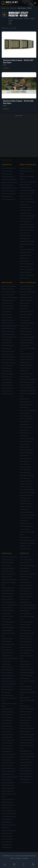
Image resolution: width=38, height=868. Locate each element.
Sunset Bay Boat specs (8, 799)
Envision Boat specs (25, 368)
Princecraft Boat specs (26, 441)
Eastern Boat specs (7, 317)
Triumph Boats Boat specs (9, 816)
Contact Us (18, 858)
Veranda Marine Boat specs (9, 825)
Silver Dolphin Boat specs (27, 740)
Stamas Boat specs (7, 391)
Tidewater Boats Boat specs (9, 813)
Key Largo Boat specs (8, 653)
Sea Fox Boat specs (25, 464)
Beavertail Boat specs (26, 588)
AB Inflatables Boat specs (27, 286)
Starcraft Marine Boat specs (28, 492)
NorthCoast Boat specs (26, 427)
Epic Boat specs (24, 371)
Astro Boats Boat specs (8, 568)
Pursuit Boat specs (7, 371)
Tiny (8, 8)
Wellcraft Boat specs (26, 272)
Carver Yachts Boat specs (27, 193)
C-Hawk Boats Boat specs (27, 323)
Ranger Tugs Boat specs (27, 450)
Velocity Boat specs (25, 537)
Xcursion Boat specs (7, 839)
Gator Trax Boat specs (26, 639)
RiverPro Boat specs (26, 726)
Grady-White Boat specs (8, 334)
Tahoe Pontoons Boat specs (28, 515)
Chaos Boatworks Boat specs (28, 608)
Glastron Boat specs (25, 376)
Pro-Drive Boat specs (26, 717)
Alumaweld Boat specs (8, 562)
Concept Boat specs (7, 303)
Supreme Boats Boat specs (27, 757)
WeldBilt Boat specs (25, 779)
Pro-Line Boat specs (7, 365)
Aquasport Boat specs (26, 300)
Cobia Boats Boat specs (26, 343)
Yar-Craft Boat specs (26, 782)
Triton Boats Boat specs (26, 526)
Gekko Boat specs (7, 641)
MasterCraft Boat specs (8, 351)
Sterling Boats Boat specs (27, 754)
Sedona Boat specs (7, 751)
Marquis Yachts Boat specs (9, 179)
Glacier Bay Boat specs (8, 331)
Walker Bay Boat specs (26, 771)
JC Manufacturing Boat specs (28, 391)
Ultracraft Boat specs (26, 768)
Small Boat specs (7, 553)
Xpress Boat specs (7, 842)
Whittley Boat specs (25, 546)
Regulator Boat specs (8, 374)
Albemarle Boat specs (26, 168)
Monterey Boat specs (7, 354)
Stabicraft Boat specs (26, 487)
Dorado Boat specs (7, 314)
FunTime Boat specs (26, 221)
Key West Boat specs (26, 402)
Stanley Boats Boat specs (27, 489)
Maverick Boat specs (7, 673)
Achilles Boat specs (25, 557)
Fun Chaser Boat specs (8, 627)
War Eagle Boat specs (26, 774)
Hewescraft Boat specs (26, 385)
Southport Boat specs (26, 481)
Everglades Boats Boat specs (10, 326)
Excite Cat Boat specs (26, 207)
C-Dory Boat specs (25, 320)
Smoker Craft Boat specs (9, 771)
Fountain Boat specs (26, 213)
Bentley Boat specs (7, 577)
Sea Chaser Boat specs (8, 740)
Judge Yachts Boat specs (27, 227)
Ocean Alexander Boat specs (10, 188)
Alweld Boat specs (25, 571)
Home (3, 8)
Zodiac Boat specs (7, 847)
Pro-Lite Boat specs (7, 717)
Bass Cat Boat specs (26, 582)
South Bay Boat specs (8, 774)
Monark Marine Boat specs (9, 684)
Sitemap (25, 858)
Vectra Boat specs (7, 822)
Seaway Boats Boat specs (27, 475)
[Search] (14, 865)
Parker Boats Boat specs (8, 362)
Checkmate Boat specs (26, 340)
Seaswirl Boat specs (7, 382)
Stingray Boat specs (25, 498)
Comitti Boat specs (25, 345)
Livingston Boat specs (26, 675)
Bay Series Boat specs (26, 585)
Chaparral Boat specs (26, 196)
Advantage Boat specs (26, 289)
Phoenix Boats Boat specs (27, 709)
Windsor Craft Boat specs (27, 275)
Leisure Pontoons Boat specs (10, 658)
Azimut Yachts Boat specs (9, 168)
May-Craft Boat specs (26, 416)
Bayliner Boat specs (25, 185)
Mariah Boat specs (25, 413)
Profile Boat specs (25, 444)
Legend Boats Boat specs (27, 673)
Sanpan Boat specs (25, 461)
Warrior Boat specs (7, 833)
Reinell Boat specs (7, 726)
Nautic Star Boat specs (8, 689)
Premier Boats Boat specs (27, 439)
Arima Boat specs (6, 565)
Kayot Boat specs (25, 399)
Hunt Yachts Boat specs (8, 177)
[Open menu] (35, 3)
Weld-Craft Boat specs (26, 776)
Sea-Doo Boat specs (7, 746)
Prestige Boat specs (25, 252)
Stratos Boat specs (7, 780)
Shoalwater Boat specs (26, 737)
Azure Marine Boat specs (27, 311)
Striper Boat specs (25, 501)
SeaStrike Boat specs (8, 749)
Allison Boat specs (25, 568)
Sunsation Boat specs (26, 506)
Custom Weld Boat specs (27, 354)
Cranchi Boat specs (7, 171)
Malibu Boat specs (25, 407)
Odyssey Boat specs (7, 695)
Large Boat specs (7, 164)
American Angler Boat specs (28, 574)
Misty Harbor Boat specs (8, 681)
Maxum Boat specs (25, 238)
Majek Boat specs (25, 678)
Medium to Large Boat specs (28, 164)
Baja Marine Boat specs (8, 289)
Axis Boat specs (24, 309)
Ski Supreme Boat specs (8, 768)
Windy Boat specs (25, 278)
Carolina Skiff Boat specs (9, 602)
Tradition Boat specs (26, 523)
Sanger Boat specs (7, 732)
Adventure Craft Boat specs (27, 292)
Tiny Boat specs (24, 553)
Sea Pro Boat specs (25, 470)
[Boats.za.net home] (10, 3)
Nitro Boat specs (6, 692)
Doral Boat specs (25, 204)
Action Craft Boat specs (26, 560)
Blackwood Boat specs (8, 588)
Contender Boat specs (8, 306)
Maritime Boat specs (7, 670)
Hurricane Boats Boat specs (28, 388)
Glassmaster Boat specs (27, 650)
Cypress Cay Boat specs (27, 357)
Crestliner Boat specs (8, 616)
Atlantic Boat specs (25, 303)
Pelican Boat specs (25, 706)
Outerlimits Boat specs (8, 360)
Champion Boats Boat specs (9, 605)
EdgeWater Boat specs (8, 320)
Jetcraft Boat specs (7, 340)
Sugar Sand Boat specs (8, 783)
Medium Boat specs (7, 282)
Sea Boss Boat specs (7, 734)
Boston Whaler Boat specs (9, 292)
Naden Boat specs (25, 698)
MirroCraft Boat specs (26, 686)
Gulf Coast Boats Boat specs (9, 337)
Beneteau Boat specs (26, 187)
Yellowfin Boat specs (26, 549)
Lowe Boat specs (6, 661)
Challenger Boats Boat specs (10, 297)
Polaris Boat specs (25, 714)
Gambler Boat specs (25, 636)
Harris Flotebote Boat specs (28, 382)
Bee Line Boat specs (26, 591)
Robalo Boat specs (25, 455)
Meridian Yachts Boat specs (27, 241)
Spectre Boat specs (7, 385)
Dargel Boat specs (25, 611)
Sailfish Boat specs (7, 377)
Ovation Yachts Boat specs (27, 250)
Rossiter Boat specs (7, 729)
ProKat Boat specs (7, 368)
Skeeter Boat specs (7, 766)
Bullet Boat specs (25, 599)
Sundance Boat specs (8, 791)
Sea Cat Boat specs (7, 737)
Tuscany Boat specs (7, 819)
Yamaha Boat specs (7, 845)
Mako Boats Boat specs (26, 405)
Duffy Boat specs (6, 619)
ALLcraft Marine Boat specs (27, 565)
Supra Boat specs (25, 509)
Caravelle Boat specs (26, 334)
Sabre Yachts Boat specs (27, 264)
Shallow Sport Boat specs (9, 754)
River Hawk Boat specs (26, 453)
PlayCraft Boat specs (26, 433)
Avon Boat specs (24, 579)
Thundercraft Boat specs (9, 811)
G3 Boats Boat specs (7, 630)
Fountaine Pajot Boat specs (27, 216)
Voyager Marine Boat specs (9, 830)
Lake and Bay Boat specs (27, 670)
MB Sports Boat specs (8, 675)
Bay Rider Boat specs (7, 571)
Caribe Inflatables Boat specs (28, 605)
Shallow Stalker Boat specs (27, 734)
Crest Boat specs (6, 613)
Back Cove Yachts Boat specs (28, 182)
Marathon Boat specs (7, 667)
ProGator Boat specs (26, 720)
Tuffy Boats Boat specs (26, 762)
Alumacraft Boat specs (8, 560)
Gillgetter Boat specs (26, 647)
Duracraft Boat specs (26, 613)
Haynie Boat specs (25, 661)
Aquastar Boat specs (26, 577)
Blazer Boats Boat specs (8, 591)
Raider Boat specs (25, 447)
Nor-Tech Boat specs (7, 185)
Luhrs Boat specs (25, 233)
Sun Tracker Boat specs (26, 504)
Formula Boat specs (25, 210)
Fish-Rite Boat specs (26, 630)
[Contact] (33, 865)
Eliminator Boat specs (8, 323)
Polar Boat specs (25, 436)
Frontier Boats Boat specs (27, 633)
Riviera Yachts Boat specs (9, 194)
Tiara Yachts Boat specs (26, 269)
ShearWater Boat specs (8, 757)
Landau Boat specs (7, 656)
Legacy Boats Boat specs (27, 230)
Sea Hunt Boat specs (26, 467)
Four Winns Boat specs (26, 219)
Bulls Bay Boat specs (26, 602)
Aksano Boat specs (25, 562)
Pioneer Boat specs (7, 715)
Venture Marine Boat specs (27, 540)
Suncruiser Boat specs (8, 788)
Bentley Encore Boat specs (9, 579)
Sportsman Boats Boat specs (10, 777)
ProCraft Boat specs (7, 720)
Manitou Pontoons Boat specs (28, 410)
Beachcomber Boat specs (9, 574)
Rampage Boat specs (26, 255)
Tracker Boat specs (25, 759)
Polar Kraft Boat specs (26, 712)
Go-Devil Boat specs (25, 653)
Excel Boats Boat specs (26, 622)
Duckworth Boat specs (26, 359)
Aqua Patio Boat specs (26, 297)
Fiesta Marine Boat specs (9, 328)
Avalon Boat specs (25, 306)
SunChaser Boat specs (8, 785)
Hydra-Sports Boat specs (27, 224)
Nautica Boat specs (25, 421)
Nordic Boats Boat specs (8, 357)
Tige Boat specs (24, 521)
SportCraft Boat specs (8, 388)
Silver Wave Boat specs (8, 763)
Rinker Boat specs (25, 261)
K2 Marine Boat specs (26, 664)
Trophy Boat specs (25, 529)
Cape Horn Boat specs (26, 331)
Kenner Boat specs (7, 650)
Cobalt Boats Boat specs (8, 300)
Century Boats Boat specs (27, 337)
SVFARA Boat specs (7, 802)
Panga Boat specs (25, 430)
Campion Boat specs (26, 328)
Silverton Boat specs (26, 267)
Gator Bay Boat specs (7, 638)
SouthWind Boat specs (26, 484)
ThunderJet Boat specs (26, 518)
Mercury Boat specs (7, 678)
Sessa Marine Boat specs (9, 199)
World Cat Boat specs (7, 394)
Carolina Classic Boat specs (28, 190)
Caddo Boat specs (25, 326)
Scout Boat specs (7, 379)
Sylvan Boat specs (7, 808)
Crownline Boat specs (8, 309)
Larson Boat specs (7, 348)
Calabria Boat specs (7, 596)
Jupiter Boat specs (7, 343)
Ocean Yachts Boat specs (9, 191)
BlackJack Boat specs (26, 594)
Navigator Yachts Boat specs (9, 182)
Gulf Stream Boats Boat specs (28, 379)
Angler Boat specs (25, 294)
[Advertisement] (19, 136)
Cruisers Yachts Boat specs (28, 202)
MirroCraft (13, 8)
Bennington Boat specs (26, 314)
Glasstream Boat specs (26, 374)
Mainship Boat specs (26, 236)
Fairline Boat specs (7, 174)
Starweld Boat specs (26, 751)
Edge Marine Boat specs (26, 365)
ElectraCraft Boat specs (8, 622)
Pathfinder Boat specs (8, 712)
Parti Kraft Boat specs (8, 709)
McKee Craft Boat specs (26, 419)
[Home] (5, 865)
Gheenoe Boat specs (26, 644)
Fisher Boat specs (7, 625)
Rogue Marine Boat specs (27, 728)
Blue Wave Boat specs (26, 596)
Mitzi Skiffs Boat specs (26, 689)
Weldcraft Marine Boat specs (28, 543)
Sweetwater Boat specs (8, 805)
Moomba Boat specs (7, 687)
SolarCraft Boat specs (26, 743)
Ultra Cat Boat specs (25, 765)
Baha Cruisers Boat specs (9, 286)
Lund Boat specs (6, 664)
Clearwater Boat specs (8, 610)
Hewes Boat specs (7, 647)
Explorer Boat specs (25, 625)
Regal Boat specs (25, 258)
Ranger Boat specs (7, 723)
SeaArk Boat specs (25, 731)
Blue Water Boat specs (8, 593)
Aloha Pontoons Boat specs (9, 557)
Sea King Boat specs (7, 743)
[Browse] (24, 865)
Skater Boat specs (25, 478)
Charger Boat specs (7, 608)
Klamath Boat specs (25, 667)
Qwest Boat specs (25, 723)
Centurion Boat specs (8, 294)
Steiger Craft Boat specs (27, 495)
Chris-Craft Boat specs (26, 199)
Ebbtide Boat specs (25, 362)
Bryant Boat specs (25, 317)
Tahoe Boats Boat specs (27, 512)
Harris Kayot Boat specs (8, 644)
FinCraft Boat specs (25, 627)
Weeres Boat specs (7, 836)
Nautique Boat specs (26, 424)
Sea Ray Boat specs (7, 196)
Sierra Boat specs (7, 760)
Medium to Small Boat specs (28, 282)
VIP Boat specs (6, 828)
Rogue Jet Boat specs (26, 458)
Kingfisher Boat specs (8, 345)
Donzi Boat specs (6, 311)
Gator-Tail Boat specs (26, 642)
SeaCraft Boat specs (26, 472)
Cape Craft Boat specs (8, 599)
